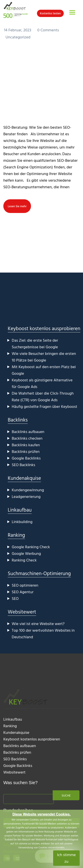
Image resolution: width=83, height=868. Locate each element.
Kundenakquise (24, 478)
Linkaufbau (20, 510)
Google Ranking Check (31, 547)
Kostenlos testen (50, 13)
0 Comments (48, 30)
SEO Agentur (23, 592)
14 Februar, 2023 (18, 30)
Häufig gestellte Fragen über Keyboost (44, 406)
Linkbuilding (22, 522)
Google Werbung (26, 553)
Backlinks (18, 420)
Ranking (16, 535)
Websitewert (22, 612)
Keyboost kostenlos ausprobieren (44, 328)
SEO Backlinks (23, 465)
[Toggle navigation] (72, 12)
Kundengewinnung (28, 490)
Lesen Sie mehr (17, 206)
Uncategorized (18, 37)
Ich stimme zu (66, 858)
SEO (15, 598)
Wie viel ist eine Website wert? (38, 624)
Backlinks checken (27, 438)
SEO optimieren (25, 585)
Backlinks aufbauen (28, 432)
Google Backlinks (26, 458)
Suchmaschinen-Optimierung (39, 573)
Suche (66, 795)
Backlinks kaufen (26, 445)
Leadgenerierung (26, 496)
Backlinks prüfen (26, 451)
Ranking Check (24, 560)
